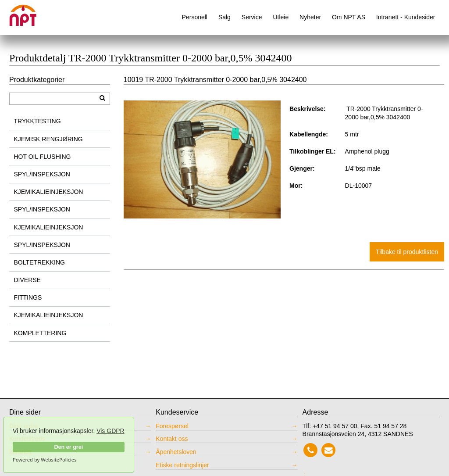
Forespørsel (172, 426)
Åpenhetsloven (176, 452)
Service (252, 17)
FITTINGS (28, 297)
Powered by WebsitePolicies (45, 460)
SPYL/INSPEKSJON (42, 174)
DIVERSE (27, 280)
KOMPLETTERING (40, 333)
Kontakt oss (172, 439)
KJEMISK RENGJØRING (48, 139)
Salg (224, 17)
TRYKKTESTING (37, 121)
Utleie (281, 17)
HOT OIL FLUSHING (43, 157)
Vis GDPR (110, 431)
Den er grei (68, 447)
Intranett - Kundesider (406, 17)
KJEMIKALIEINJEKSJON (49, 192)
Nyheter (310, 17)
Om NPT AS (349, 17)
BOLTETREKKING (39, 262)
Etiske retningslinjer (182, 465)
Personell (195, 17)
